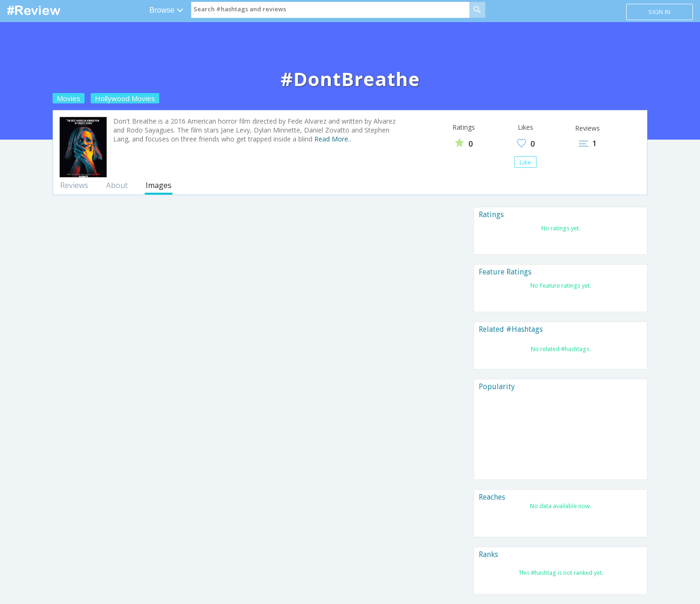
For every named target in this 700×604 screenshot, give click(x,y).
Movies (69, 98)
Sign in (659, 12)
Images (159, 185)
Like (525, 162)
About (117, 185)
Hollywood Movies (125, 98)
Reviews (74, 185)
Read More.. (333, 139)
